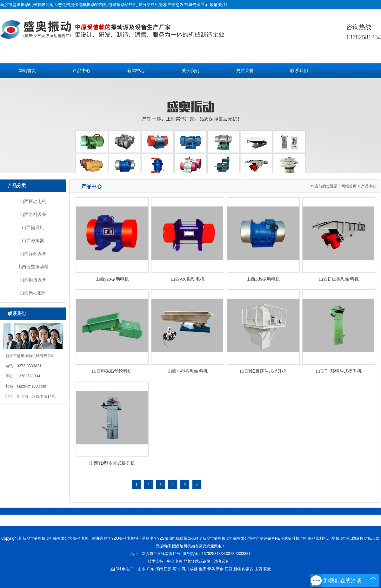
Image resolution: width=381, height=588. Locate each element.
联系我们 (299, 71)
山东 (142, 569)
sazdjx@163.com (31, 386)
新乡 (220, 569)
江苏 (168, 569)
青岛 (211, 569)
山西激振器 (33, 240)
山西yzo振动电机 (188, 279)
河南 (159, 569)
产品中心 (82, 71)
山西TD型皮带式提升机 (112, 463)
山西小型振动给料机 (188, 371)
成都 (194, 569)
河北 (177, 569)
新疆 (237, 569)
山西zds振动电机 (263, 279)
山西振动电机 (33, 201)
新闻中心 (136, 71)
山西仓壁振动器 (33, 267)
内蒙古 (248, 569)
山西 (258, 569)
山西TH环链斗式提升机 (339, 371)
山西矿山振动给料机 (339, 279)
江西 (229, 569)
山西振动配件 (33, 293)
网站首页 (27, 71)
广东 (150, 569)
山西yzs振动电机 (112, 279)
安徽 (267, 569)
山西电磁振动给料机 (112, 371)
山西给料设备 (33, 214)
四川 (185, 569)
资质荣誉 (245, 71)
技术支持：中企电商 (165, 561)
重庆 (203, 569)
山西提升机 (33, 227)
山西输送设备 (33, 280)
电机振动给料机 (93, 5)
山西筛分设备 (33, 253)
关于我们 (190, 71)
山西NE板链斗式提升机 (263, 371)
